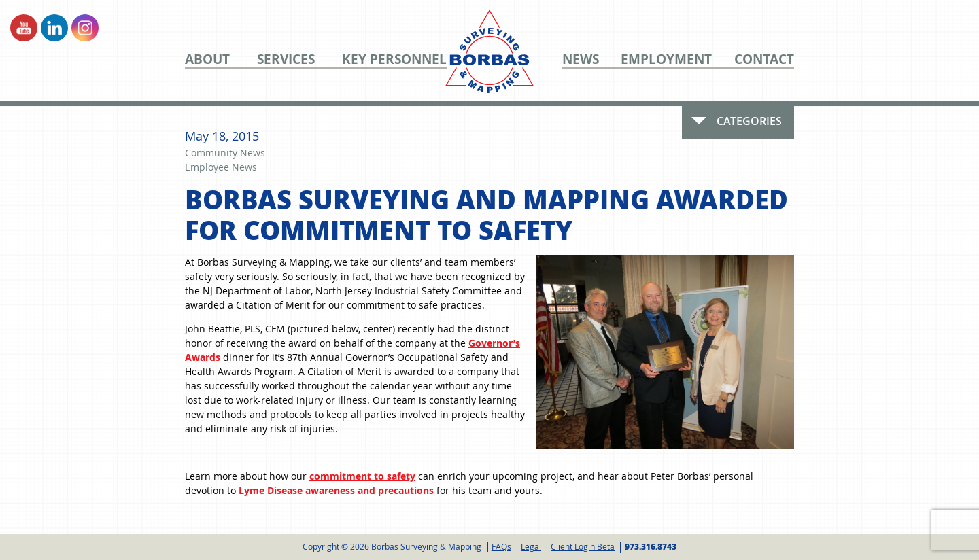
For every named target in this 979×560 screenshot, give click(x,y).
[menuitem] (221, 59)
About (207, 59)
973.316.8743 (651, 547)
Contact (764, 59)
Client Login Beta (583, 546)
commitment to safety (362, 476)
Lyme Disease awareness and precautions (336, 490)
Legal (531, 546)
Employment (666, 59)
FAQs (501, 546)
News (581, 59)
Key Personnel (394, 59)
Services (286, 59)
